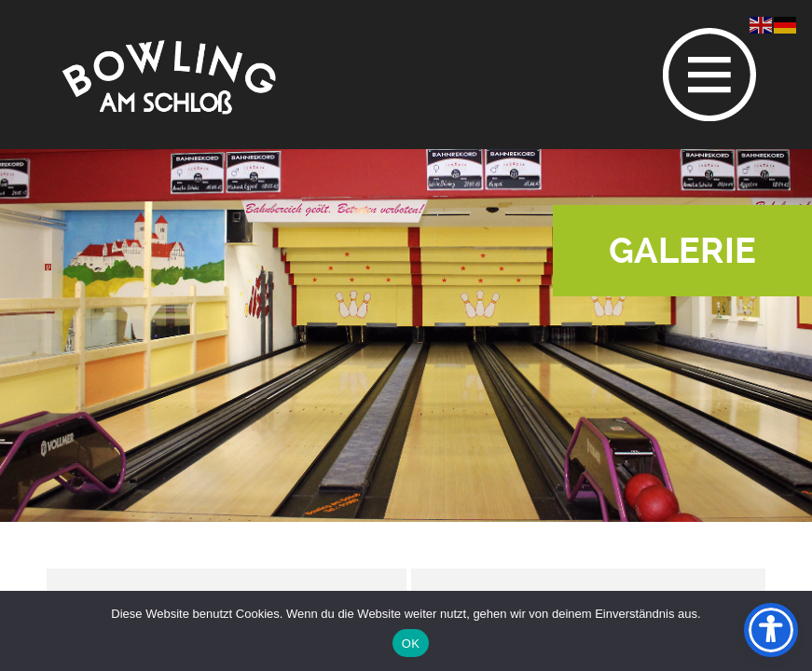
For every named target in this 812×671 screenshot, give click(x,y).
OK (411, 644)
